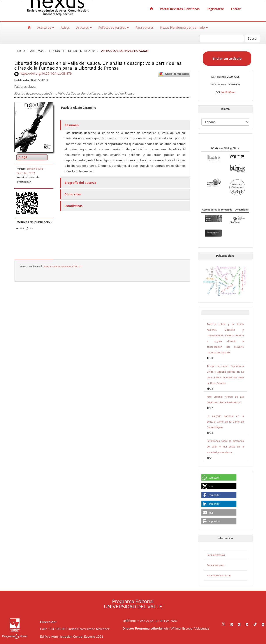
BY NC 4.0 (77, 267)
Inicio (21, 51)
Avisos (65, 27)
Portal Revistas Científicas (180, 9)
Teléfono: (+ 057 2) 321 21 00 (143, 621)
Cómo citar (73, 194)
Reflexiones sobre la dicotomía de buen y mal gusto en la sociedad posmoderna (225, 447)
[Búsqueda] (222, 39)
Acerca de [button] (46, 27)
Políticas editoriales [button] (114, 27)
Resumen (72, 125)
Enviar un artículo (227, 58)
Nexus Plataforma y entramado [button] (184, 27)
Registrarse (215, 9)
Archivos (37, 51)
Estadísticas (74, 206)
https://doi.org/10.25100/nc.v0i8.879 (46, 73)
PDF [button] (24, 157)
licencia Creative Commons (58, 267)
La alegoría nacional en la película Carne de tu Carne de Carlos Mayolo (225, 422)
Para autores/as (216, 565)
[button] (219, 478)
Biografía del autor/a (80, 183)
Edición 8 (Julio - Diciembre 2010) (72, 51)
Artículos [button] (84, 27)
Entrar (236, 9)
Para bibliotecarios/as (219, 575)
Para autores (144, 27)
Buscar (253, 39)
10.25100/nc (228, 92)
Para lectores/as (216, 555)
